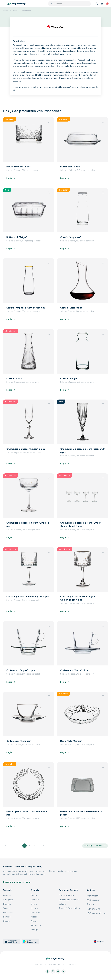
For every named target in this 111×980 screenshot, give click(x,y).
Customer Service (66, 895)
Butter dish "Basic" (71, 167)
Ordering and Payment (69, 900)
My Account (8, 913)
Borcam (35, 895)
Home (6, 11)
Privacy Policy (40, 964)
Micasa (34, 917)
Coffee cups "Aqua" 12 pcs (21, 670)
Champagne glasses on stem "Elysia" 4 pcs (28, 524)
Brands (35, 890)
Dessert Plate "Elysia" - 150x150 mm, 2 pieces (81, 813)
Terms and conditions (56, 964)
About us (7, 895)
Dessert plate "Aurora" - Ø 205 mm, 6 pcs (27, 813)
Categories (8, 900)
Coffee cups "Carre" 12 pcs (75, 670)
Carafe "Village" (69, 378)
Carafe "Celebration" (72, 308)
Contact (7, 921)
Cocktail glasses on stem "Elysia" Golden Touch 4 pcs (78, 598)
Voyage (34, 930)
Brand (15, 11)
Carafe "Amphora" (70, 237)
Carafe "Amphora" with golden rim (26, 308)
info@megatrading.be (96, 913)
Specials (7, 908)
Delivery (62, 904)
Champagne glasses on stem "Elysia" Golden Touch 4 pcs (81, 524)
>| (44, 845)
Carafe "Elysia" (15, 378)
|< (5, 845)
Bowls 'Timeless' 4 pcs (18, 167)
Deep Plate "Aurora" (71, 741)
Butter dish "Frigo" (17, 237)
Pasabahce (27, 11)
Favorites (7, 917)
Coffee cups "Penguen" (19, 741)
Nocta (34, 921)
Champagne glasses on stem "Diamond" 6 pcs (82, 451)
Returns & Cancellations (69, 908)
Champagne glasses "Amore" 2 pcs (26, 449)
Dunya (34, 904)
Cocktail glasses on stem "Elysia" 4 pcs (28, 597)
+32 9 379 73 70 (93, 909)
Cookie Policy (71, 964)
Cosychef (35, 900)
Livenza (34, 908)
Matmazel (35, 913)
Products (7, 904)
